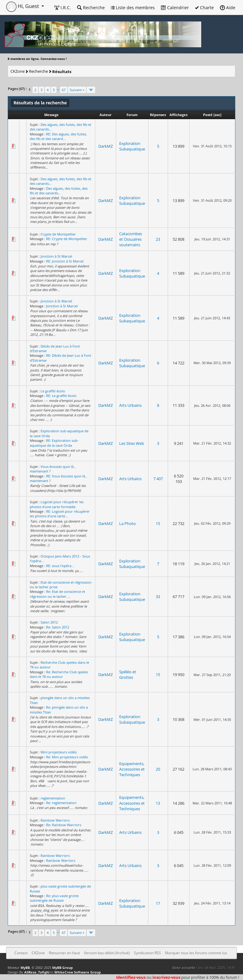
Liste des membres (133, 8)
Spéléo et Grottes (128, 675)
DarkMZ (106, 146)
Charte (204, 8)
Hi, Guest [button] (23, 6)
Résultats (62, 72)
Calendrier (175, 8)
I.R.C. (63, 8)
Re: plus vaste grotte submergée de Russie (54, 898)
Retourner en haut (64, 953)
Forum (132, 115)
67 (64, 90)
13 (158, 803)
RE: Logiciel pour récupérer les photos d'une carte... (60, 514)
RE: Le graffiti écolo (61, 396)
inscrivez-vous (166, 977)
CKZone (18, 71)
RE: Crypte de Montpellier (67, 239)
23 (158, 239)
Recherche (91, 8)
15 (158, 523)
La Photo (127, 523)
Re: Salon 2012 (58, 627)
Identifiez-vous (131, 977)
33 (158, 597)
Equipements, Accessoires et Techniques (132, 769)
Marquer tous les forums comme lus (196, 953)
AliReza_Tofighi (37, 972)
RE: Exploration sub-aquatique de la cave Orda (54, 443)
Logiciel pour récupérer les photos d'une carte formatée (57, 504)
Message (51, 115)
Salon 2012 (49, 622)
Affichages (178, 115)
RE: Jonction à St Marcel (65, 261)
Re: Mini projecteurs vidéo (67, 757)
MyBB (25, 968)
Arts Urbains (130, 405)
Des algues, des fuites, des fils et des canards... (59, 191)
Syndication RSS (147, 953)
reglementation (53, 798)
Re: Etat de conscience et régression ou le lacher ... (57, 594)
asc (218, 115)
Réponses (158, 115)
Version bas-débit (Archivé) (107, 953)
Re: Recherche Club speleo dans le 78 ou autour (59, 674)
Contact (21, 953)
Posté (208, 115)
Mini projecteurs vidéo (59, 752)
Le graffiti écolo (53, 391)
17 (158, 903)
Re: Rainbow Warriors (64, 825)
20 (158, 769)
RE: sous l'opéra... (60, 566)
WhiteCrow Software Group (78, 972)
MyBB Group (63, 968)
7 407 (158, 479)
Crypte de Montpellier (58, 234)
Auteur (106, 115)
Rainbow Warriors (55, 820)
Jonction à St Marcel (56, 256)
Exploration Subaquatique (132, 146)
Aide (228, 8)
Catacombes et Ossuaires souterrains (131, 239)
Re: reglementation (61, 803)
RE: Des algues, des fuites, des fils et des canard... (58, 136)
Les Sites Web (132, 443)
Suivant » (77, 90)
